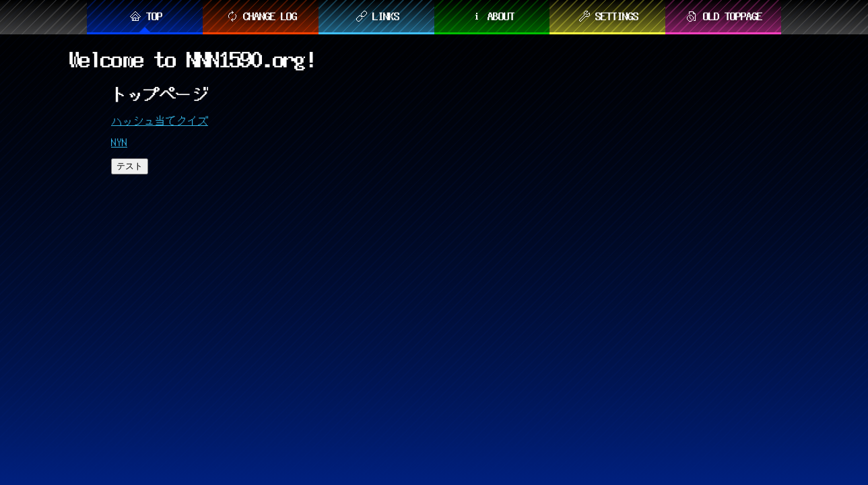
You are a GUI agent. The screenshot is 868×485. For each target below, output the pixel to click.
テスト (130, 166)
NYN (119, 142)
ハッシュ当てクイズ (160, 121)
